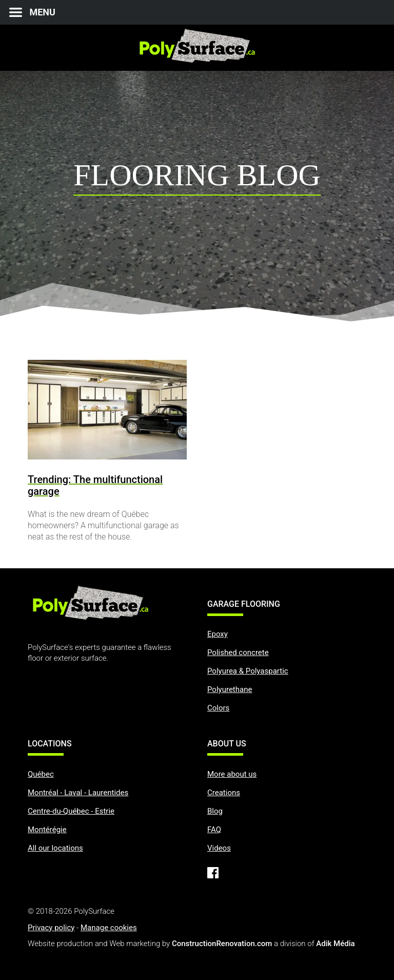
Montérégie (47, 830)
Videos (219, 848)
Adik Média (335, 944)
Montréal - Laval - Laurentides (78, 793)
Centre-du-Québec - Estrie (71, 811)
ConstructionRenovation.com (222, 944)
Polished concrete (238, 652)
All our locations (55, 848)
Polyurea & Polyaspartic (248, 671)
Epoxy (218, 634)
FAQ (214, 830)
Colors (218, 708)
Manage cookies (109, 928)
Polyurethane (230, 689)
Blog (215, 811)
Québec (41, 774)
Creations (224, 793)
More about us (232, 774)
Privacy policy (51, 928)
